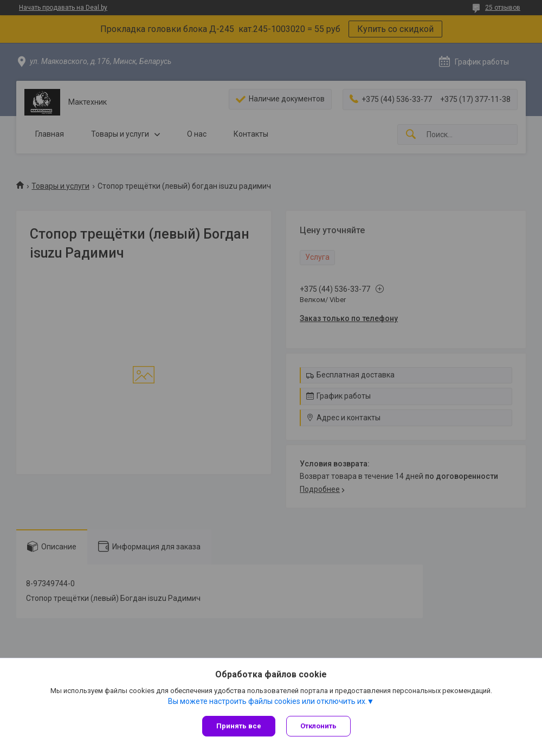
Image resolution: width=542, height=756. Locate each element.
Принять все (239, 726)
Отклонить (318, 726)
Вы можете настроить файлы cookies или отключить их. (267, 701)
